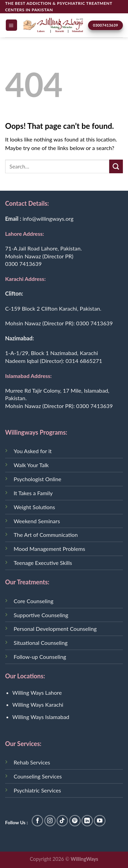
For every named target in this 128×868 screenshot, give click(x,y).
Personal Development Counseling (55, 629)
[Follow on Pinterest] (75, 821)
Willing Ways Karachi (38, 704)
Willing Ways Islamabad (41, 717)
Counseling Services (38, 776)
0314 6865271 (84, 361)
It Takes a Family (33, 493)
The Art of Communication (46, 535)
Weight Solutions (34, 507)
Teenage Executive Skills (43, 563)
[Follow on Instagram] (50, 821)
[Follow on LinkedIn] (87, 821)
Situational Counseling (41, 643)
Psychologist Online (38, 479)
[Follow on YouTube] (99, 821)
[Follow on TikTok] (62, 821)
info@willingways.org (48, 219)
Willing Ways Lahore (37, 693)
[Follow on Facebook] (37, 821)
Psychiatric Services (37, 790)
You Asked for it (33, 451)
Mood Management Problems (49, 549)
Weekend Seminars (37, 521)
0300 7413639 (23, 264)
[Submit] (116, 166)
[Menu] (12, 25)
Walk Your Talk (31, 465)
